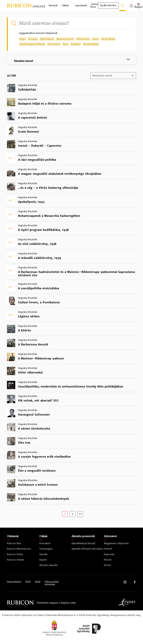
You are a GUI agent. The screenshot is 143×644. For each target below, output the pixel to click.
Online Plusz (94, 6)
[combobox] (113, 76)
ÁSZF (28, 582)
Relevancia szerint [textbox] (102, 76)
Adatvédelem (14, 582)
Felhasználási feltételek (52, 583)
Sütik (38, 582)
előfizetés (108, 6)
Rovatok (53, 5)
